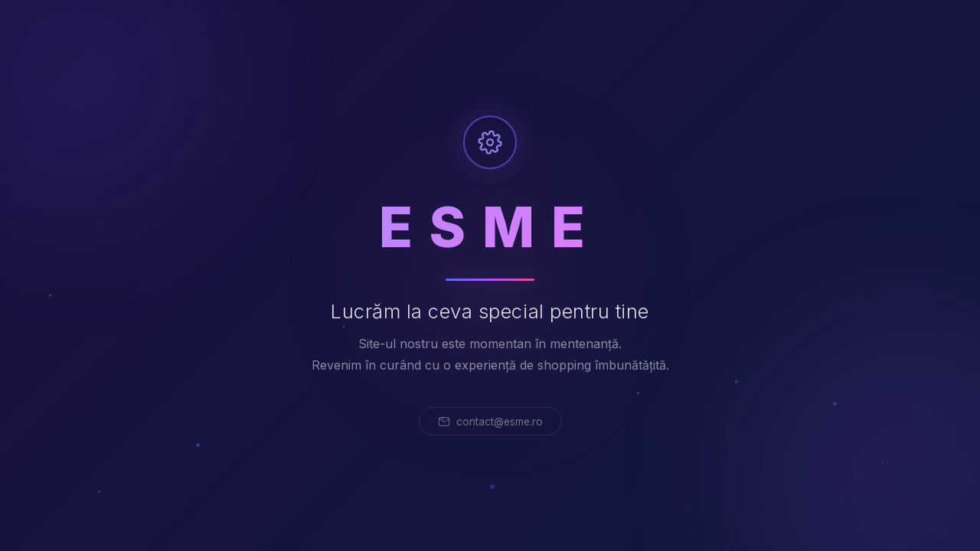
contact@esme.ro (490, 422)
